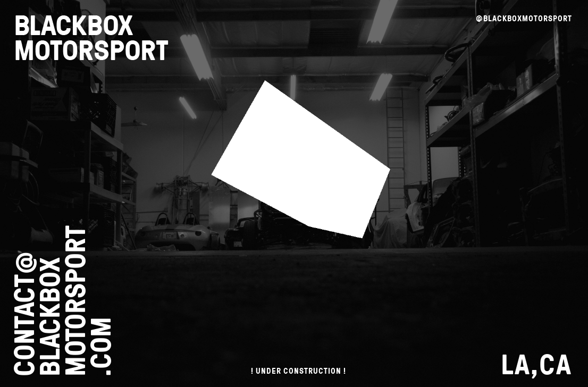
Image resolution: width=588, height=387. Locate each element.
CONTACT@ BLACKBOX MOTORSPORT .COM (62, 301)
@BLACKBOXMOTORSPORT (524, 18)
